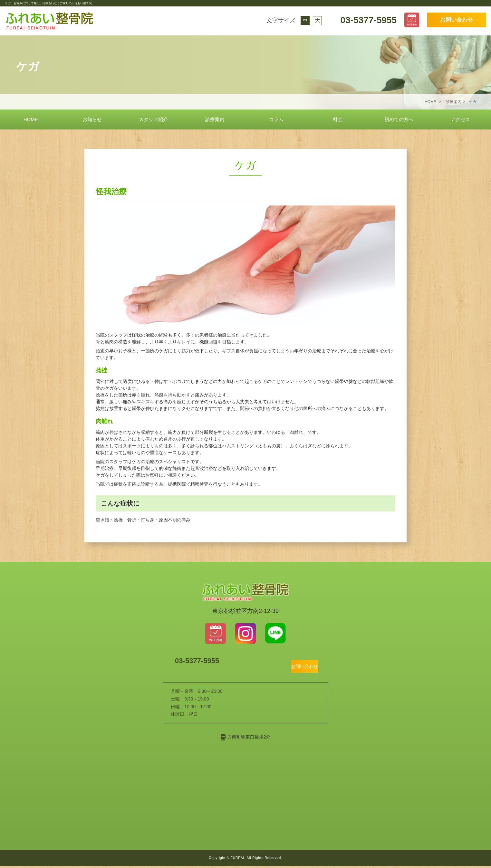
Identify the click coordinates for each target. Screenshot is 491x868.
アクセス (460, 119)
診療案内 (215, 119)
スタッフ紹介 (153, 119)
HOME (31, 119)
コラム (276, 119)
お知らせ (92, 119)
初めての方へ (399, 119)
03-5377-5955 (367, 20)
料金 (338, 119)
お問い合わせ (457, 20)
